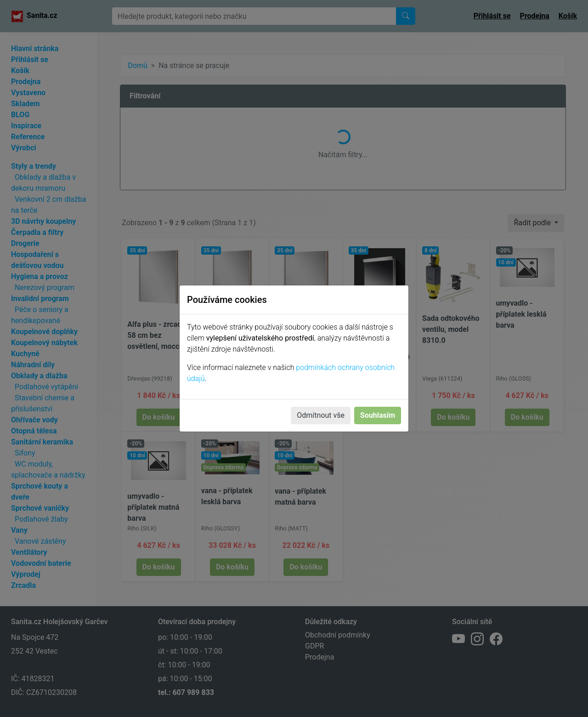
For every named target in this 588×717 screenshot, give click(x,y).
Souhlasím (378, 415)
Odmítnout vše (321, 415)
